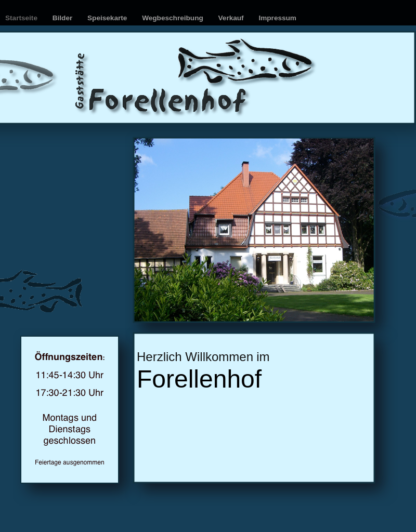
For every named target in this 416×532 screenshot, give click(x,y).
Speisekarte (108, 18)
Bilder (63, 18)
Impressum (277, 18)
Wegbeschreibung (173, 18)
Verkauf (232, 18)
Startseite (22, 18)
